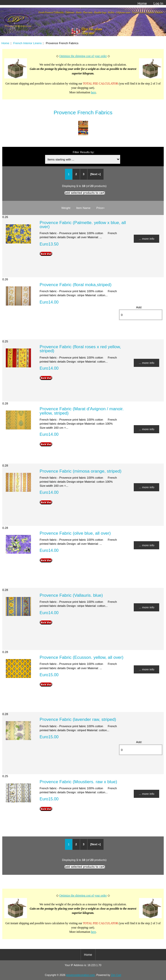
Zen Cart (116, 975)
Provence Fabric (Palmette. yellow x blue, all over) (83, 225)
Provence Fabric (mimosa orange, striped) (80, 471)
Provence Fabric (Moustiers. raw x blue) (78, 782)
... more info (146, 239)
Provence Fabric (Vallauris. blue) (71, 595)
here (93, 92)
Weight (66, 208)
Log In (158, 4)
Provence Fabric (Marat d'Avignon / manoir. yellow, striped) (82, 411)
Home (142, 4)
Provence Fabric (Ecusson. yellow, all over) (81, 657)
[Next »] (95, 174)
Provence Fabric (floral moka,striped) (75, 285)
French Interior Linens (28, 43)
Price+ (100, 208)
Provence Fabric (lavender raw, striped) (78, 719)
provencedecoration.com (80, 975)
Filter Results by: (84, 152)
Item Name (83, 208)
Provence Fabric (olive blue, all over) (75, 533)
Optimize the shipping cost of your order (83, 56)
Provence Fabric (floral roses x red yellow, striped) (80, 349)
